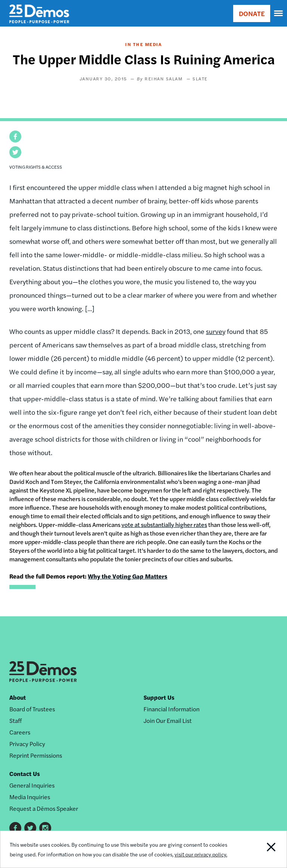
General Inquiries (32, 785)
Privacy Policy (27, 744)
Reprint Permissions (36, 755)
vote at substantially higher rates (164, 525)
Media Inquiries (30, 797)
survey (216, 331)
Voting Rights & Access (36, 167)
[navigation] (279, 13)
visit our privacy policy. (201, 854)
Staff (16, 720)
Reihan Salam (164, 79)
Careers (20, 732)
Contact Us (25, 774)
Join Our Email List (168, 720)
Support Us (159, 697)
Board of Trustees (32, 709)
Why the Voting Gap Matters (128, 576)
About (18, 697)
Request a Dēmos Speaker (44, 808)
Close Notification (259, 849)
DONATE (252, 13)
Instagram (45, 828)
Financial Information (172, 709)
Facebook (15, 828)
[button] (15, 137)
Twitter (30, 828)
